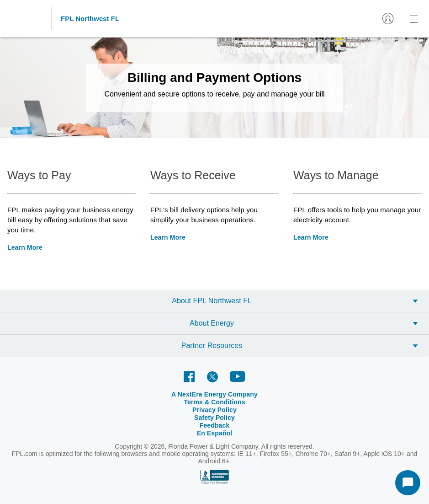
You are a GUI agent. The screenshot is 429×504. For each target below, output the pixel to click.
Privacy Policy (214, 410)
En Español (215, 433)
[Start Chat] (408, 483)
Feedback (215, 425)
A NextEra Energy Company (214, 394)
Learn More (25, 247)
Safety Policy (214, 418)
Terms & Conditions (214, 402)
